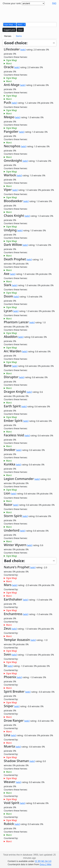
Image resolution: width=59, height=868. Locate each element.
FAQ (54, 3)
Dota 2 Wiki (46, 864)
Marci (9, 63)
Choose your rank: (12, 3)
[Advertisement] (30, 13)
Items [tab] (19, 36)
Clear (20, 30)
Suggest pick (9, 30)
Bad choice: (14, 561)
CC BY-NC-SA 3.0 (43, 861)
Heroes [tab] (8, 36)
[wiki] (23, 50)
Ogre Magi (11, 60)
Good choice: (16, 43)
